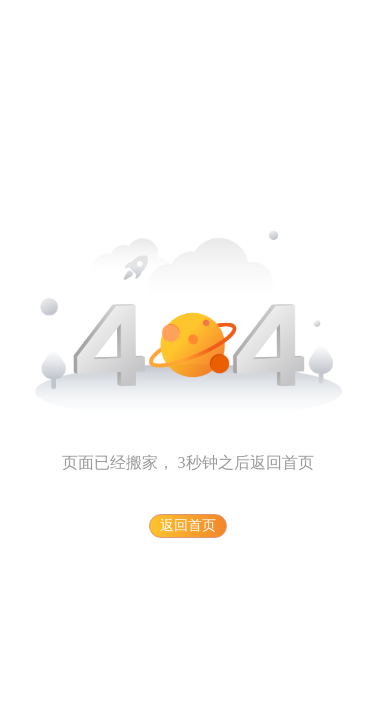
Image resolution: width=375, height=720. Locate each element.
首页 (298, 462)
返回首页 (188, 525)
